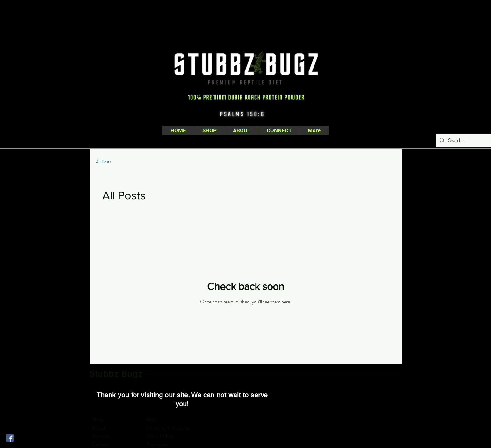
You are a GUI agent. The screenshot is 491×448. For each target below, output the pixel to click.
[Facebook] (10, 438)
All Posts (104, 162)
